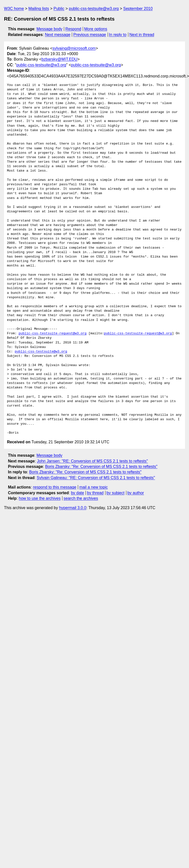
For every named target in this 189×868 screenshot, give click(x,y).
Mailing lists (39, 9)
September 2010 (138, 9)
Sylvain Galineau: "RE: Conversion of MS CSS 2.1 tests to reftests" (96, 478)
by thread (95, 493)
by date (77, 493)
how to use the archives (40, 498)
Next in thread (142, 35)
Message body (49, 29)
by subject (115, 493)
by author (136, 493)
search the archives (81, 498)
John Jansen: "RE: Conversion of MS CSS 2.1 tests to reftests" (93, 461)
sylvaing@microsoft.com (74, 48)
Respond (73, 29)
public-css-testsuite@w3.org (94, 9)
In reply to (118, 35)
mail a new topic (94, 487)
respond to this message (54, 487)
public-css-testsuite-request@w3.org (53, 334)
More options (96, 29)
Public (59, 9)
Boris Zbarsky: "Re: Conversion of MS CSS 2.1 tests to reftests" (101, 467)
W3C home (14, 9)
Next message (58, 35)
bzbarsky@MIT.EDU (59, 59)
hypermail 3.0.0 (72, 508)
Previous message (90, 35)
